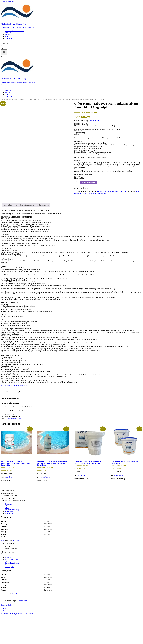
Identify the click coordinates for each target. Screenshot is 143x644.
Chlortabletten (92, 193)
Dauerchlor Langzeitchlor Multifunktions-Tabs (47, 99)
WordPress (16, 569)
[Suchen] (2, 42)
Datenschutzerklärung (12, 538)
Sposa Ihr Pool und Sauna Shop (15, 31)
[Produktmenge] (77, 182)
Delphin (30, 99)
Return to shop (22, 629)
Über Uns (8, 33)
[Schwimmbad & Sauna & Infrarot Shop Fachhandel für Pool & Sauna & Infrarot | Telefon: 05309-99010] (71, 15)
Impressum (9, 533)
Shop (7, 36)
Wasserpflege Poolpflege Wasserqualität (16, 99)
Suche (3, 44)
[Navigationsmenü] (2, 84)
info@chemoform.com (13, 447)
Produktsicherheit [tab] (43, 234)
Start (2, 99)
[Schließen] (4, 52)
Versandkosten (94, 121)
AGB (7, 537)
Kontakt (8, 35)
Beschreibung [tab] (8, 234)
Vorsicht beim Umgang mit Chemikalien (14, 414)
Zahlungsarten (10, 542)
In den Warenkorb (89, 182)
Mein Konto (9, 38)
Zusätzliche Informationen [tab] (25, 234)
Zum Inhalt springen (7, 2)
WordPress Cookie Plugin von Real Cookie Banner (17, 642)
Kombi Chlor (102, 193)
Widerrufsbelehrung (12, 535)
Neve (2, 569)
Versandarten (9, 540)
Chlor (85, 193)
